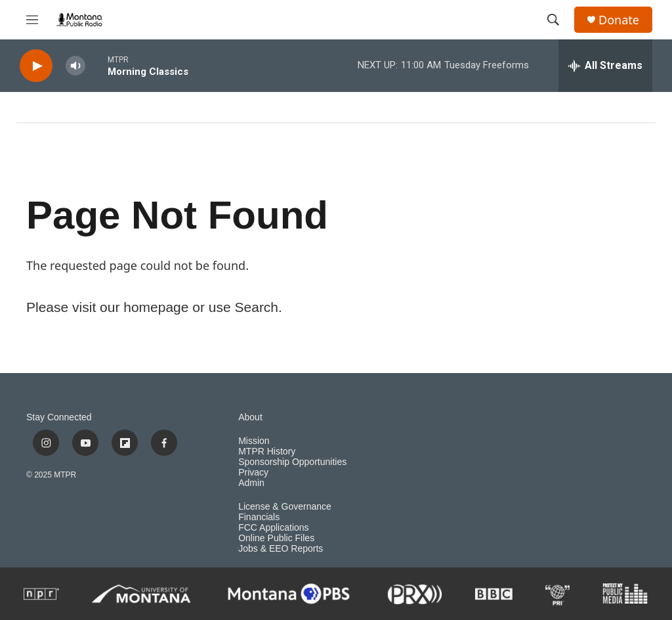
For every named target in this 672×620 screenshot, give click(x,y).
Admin (251, 483)
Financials (259, 517)
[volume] (75, 66)
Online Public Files (276, 538)
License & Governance (285, 507)
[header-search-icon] (553, 20)
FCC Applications (273, 528)
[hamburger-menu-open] (32, 20)
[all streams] (605, 66)
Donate (619, 20)
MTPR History (267, 452)
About (250, 417)
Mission (254, 441)
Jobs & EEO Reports (281, 549)
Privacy (253, 473)
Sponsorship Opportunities (292, 462)
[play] (36, 66)
